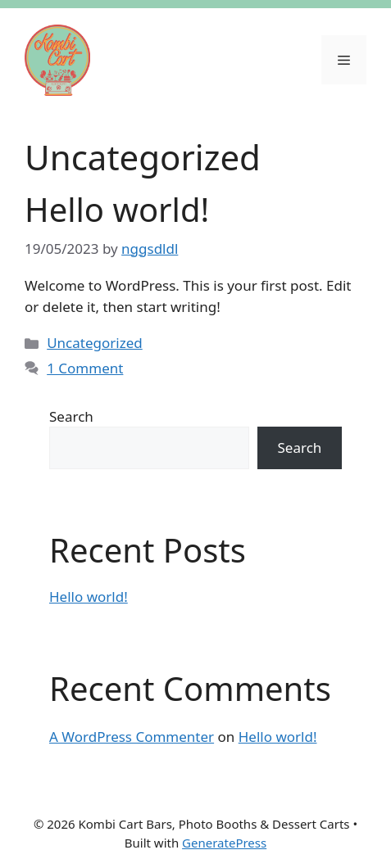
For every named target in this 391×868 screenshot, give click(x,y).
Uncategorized (95, 343)
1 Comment (85, 368)
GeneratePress (224, 843)
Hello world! (117, 209)
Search (71, 416)
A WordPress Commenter (132, 737)
